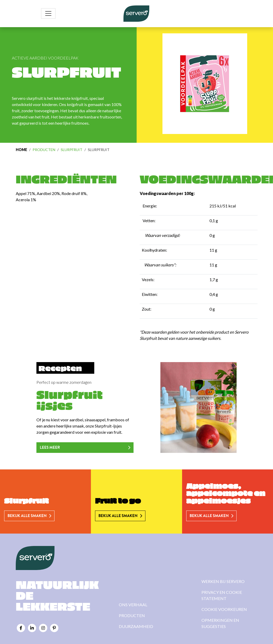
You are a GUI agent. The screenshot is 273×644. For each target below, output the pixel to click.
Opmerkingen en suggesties (220, 623)
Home (21, 150)
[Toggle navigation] (48, 13)
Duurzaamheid (136, 626)
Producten (44, 150)
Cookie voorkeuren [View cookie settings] (224, 609)
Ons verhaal (133, 605)
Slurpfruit (72, 150)
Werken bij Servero (223, 581)
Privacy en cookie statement (222, 595)
